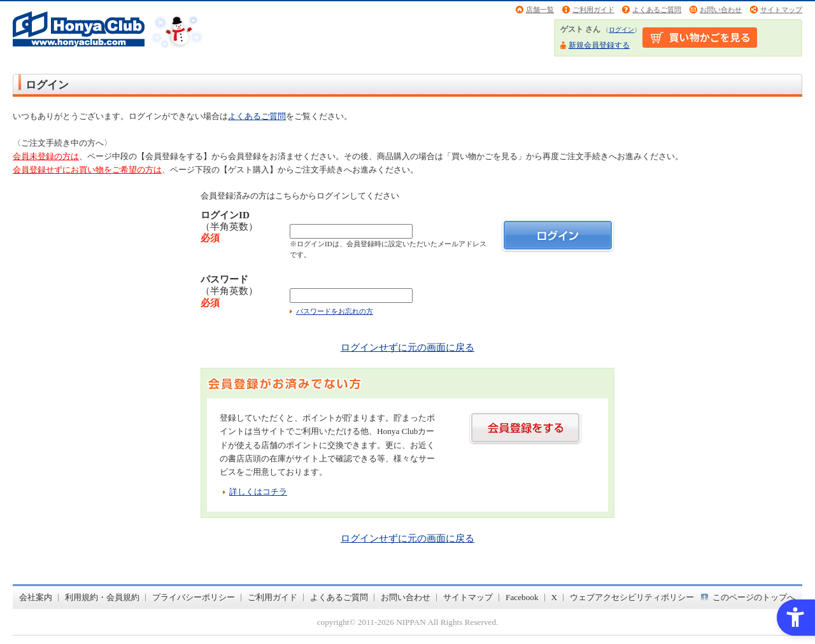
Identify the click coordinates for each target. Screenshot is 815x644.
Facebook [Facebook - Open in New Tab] (522, 597)
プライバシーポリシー (194, 597)
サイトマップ (781, 10)
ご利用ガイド (593, 10)
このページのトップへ (754, 597)
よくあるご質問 (657, 10)
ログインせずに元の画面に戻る (407, 347)
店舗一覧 (540, 10)
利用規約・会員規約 (102, 597)
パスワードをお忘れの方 (335, 311)
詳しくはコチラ (258, 492)
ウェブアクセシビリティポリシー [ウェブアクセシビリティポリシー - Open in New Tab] (632, 597)
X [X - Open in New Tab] (555, 597)
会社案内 (36, 597)
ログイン (621, 30)
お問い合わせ (721, 10)
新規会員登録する (599, 45)
